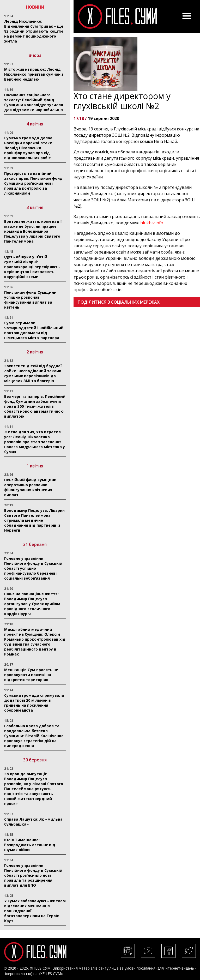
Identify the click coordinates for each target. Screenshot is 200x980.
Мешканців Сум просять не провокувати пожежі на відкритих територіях (31, 675)
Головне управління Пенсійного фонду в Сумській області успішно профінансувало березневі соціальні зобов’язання (33, 568)
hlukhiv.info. (152, 223)
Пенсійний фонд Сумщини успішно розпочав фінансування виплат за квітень (30, 300)
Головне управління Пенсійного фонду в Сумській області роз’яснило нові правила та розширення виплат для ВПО (33, 875)
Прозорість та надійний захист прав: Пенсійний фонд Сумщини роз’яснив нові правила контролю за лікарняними (33, 183)
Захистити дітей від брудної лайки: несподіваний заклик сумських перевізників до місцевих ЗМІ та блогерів (33, 373)
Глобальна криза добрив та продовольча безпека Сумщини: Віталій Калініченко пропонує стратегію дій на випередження (34, 736)
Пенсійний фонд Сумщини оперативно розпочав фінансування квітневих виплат (30, 487)
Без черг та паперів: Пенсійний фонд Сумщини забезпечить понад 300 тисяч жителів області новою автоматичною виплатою (35, 406)
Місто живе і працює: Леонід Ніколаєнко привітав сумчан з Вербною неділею (34, 74)
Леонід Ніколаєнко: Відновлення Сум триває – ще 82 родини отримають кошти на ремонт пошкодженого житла (34, 31)
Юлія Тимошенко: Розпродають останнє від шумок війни (30, 845)
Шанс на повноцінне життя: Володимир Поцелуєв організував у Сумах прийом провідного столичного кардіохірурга (32, 604)
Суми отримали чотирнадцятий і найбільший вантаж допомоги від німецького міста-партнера (34, 330)
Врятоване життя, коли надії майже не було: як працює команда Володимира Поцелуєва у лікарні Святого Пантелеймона (33, 231)
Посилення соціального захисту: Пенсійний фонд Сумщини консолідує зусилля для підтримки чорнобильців (34, 102)
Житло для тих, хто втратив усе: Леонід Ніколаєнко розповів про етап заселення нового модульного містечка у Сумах (35, 442)
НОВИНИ (35, 7)
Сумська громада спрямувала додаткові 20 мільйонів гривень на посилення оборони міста (34, 703)
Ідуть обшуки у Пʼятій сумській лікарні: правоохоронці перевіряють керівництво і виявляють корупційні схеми (32, 267)
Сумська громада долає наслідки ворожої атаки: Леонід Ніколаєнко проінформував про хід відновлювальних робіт (29, 148)
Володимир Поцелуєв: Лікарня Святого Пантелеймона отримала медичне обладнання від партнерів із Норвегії (34, 520)
